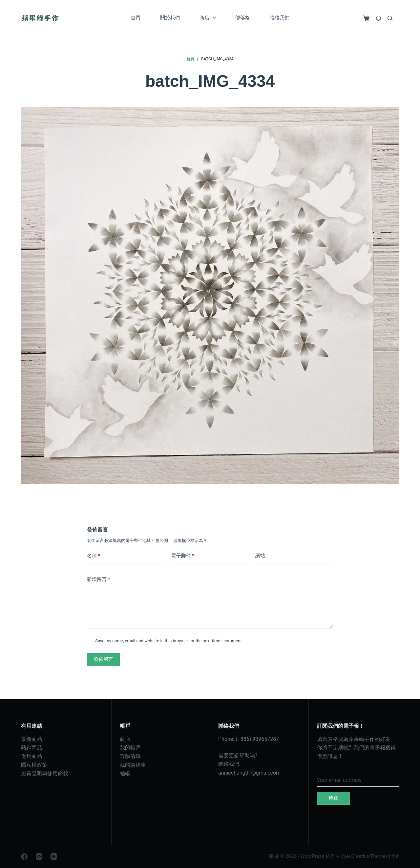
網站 (260, 556)
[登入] (378, 18)
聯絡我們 (280, 18)
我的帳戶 (130, 748)
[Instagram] (39, 857)
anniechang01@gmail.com (249, 773)
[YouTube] (54, 857)
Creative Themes (369, 856)
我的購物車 (133, 765)
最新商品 (31, 739)
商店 (209, 18)
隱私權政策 (34, 765)
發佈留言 (103, 659)
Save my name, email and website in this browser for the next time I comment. (169, 641)
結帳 (125, 773)
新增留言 (99, 579)
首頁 (136, 18)
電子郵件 (183, 556)
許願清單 (130, 756)
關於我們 (170, 18)
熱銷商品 (31, 748)
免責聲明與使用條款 (45, 773)
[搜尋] (390, 18)
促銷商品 (31, 756)
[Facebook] (24, 857)
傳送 (333, 798)
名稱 (94, 556)
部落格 (243, 18)
